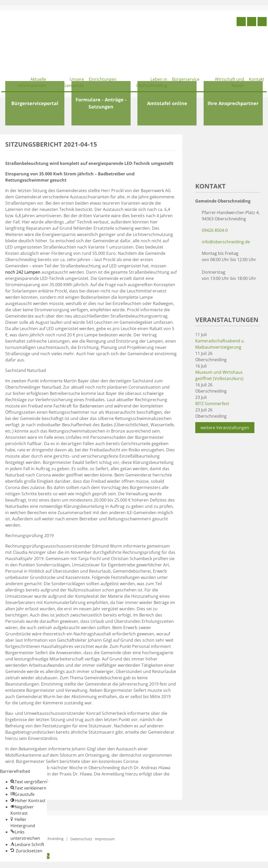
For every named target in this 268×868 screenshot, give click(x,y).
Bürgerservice (186, 79)
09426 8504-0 (215, 230)
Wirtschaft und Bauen (230, 82)
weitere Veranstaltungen (225, 428)
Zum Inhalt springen (20, 865)
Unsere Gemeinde (74, 82)
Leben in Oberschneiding (152, 82)
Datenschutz (81, 839)
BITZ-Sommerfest (212, 404)
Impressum (105, 839)
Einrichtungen (103, 79)
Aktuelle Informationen (32, 82)
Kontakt (257, 79)
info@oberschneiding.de (226, 242)
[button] (29, 782)
